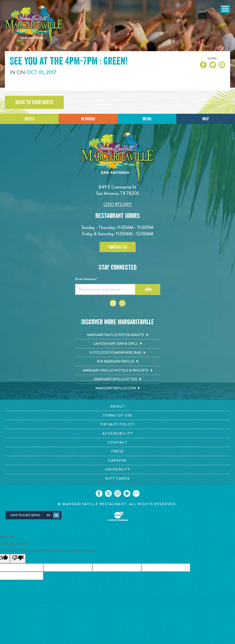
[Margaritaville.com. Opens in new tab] (118, 388)
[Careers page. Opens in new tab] (117, 460)
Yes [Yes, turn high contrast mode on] (48, 515)
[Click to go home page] (34, 26)
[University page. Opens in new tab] (117, 469)
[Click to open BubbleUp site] (118, 516)
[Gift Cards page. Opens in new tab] (117, 478)
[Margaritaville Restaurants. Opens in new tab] (118, 335)
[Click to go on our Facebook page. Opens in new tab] (99, 493)
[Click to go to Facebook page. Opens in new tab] (113, 303)
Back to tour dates (34, 102)
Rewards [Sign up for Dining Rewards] (88, 119)
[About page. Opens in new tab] (117, 406)
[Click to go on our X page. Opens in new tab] (108, 493)
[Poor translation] (18, 559)
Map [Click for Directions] (206, 119)
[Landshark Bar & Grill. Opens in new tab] (118, 344)
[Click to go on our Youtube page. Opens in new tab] (127, 493)
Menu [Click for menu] (147, 119)
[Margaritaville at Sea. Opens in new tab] (118, 379)
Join (148, 289)
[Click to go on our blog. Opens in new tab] (136, 493)
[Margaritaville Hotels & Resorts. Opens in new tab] (118, 370)
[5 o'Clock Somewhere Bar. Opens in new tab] (118, 353)
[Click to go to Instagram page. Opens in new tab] (122, 303)
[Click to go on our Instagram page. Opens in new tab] (118, 493)
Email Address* (86, 279)
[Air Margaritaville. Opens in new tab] (118, 361)
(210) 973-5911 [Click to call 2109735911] (117, 204)
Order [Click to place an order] (29, 119)
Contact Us (118, 247)
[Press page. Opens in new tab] (117, 451)
